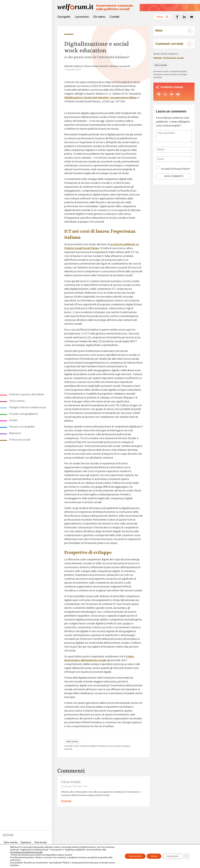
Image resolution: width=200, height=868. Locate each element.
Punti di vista (40, 842)
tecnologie (125, 746)
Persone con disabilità (22, 427)
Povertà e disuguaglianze (23, 414)
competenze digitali (88, 746)
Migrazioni (15, 433)
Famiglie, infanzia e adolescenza (28, 407)
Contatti (114, 17)
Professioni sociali (20, 440)
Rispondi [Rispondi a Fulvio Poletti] (66, 801)
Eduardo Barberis (74, 66)
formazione (102, 746)
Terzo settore (17, 401)
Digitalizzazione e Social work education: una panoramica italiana (100, 98)
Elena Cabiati (92, 66)
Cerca (160, 17)
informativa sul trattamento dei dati (26, 852)
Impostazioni (173, 856)
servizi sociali (114, 746)
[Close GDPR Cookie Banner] (187, 856)
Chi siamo (99, 17)
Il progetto (64, 17)
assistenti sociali (71, 746)
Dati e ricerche (11, 842)
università (68, 749)
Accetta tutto (135, 856)
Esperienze (26, 842)
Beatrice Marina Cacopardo (115, 66)
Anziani (13, 420)
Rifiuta (154, 856)
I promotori (82, 17)
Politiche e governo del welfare (27, 394)
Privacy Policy (181, 169)
